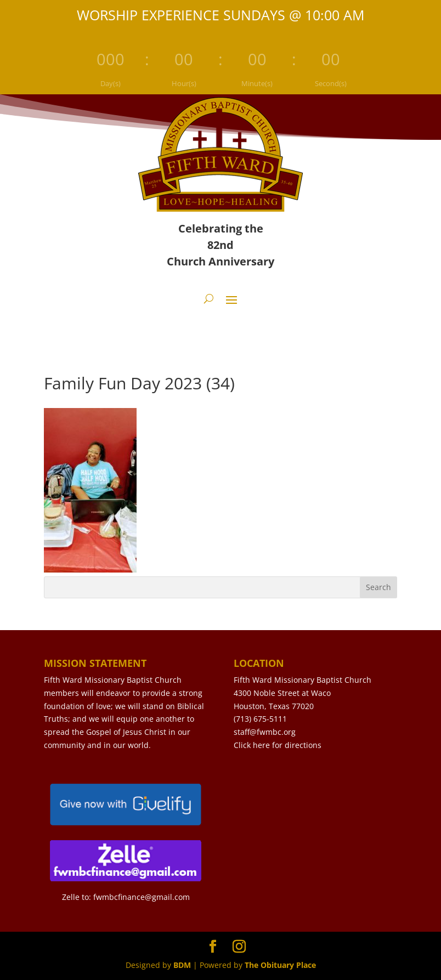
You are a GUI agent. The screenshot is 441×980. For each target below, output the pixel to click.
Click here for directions (278, 745)
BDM (182, 965)
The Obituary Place (280, 965)
